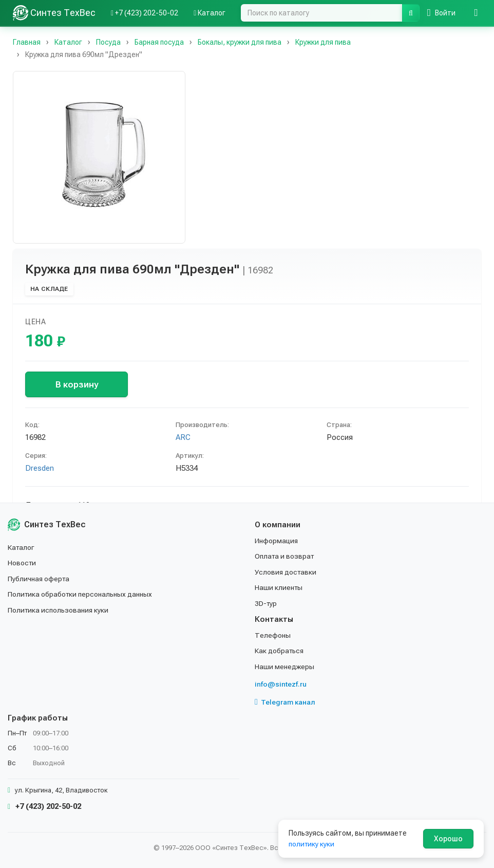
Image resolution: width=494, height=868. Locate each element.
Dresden (40, 468)
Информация (277, 541)
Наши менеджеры (284, 667)
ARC (183, 437)
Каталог (22, 547)
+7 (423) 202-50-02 (44, 806)
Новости (22, 563)
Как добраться (280, 651)
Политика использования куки (59, 610)
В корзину (77, 384)
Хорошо (448, 839)
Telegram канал (285, 702)
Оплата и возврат (285, 556)
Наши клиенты (279, 587)
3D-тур (266, 603)
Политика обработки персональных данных (81, 594)
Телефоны (273, 635)
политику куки (312, 844)
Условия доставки (286, 572)
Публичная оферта (39, 579)
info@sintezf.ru (281, 684)
